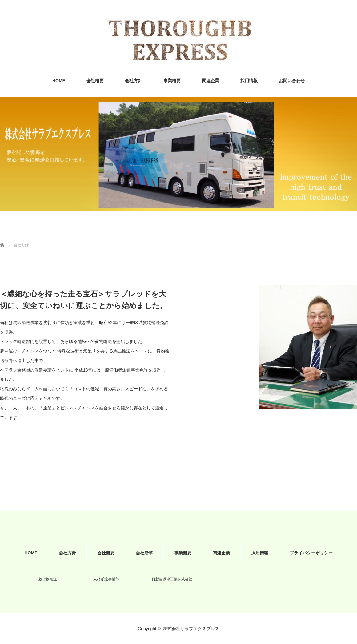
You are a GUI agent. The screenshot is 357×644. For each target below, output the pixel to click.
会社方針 (134, 81)
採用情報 (249, 81)
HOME (59, 81)
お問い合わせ (292, 81)
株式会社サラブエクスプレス (191, 629)
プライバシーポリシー (311, 553)
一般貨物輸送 (46, 579)
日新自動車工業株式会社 (172, 579)
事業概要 (172, 81)
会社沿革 (144, 553)
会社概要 (95, 81)
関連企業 (211, 81)
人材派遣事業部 (106, 579)
